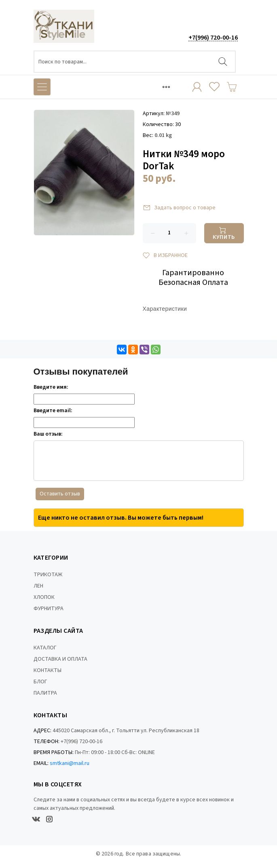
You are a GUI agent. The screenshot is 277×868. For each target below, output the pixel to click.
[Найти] (223, 62)
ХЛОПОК (44, 597)
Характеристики (165, 309)
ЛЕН (38, 586)
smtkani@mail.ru (70, 763)
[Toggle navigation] (166, 87)
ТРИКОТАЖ (48, 575)
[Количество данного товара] (169, 233)
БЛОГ (40, 682)
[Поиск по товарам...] (135, 62)
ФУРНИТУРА (49, 609)
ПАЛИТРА (45, 693)
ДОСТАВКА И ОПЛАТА (60, 659)
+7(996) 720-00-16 (213, 38)
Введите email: (53, 411)
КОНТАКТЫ (48, 670)
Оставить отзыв (60, 494)
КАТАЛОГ (45, 648)
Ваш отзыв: (48, 434)
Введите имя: (51, 387)
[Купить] (224, 233)
